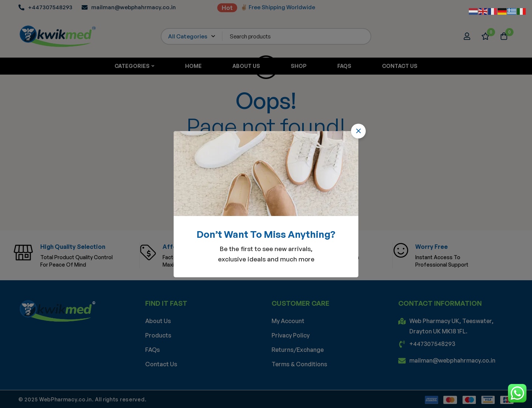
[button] (358, 131)
